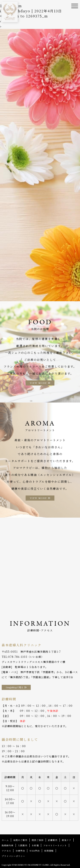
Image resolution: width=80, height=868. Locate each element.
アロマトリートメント (55, 845)
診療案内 (53, 840)
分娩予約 (20, 851)
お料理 (35, 845)
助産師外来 (8, 845)
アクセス (6, 851)
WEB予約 (35, 851)
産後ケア (67, 840)
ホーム (5, 840)
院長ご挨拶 (38, 840)
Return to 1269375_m (24, 16)
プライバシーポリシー (13, 856)
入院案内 (23, 845)
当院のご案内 (20, 840)
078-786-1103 (18, 657)
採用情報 (49, 851)
